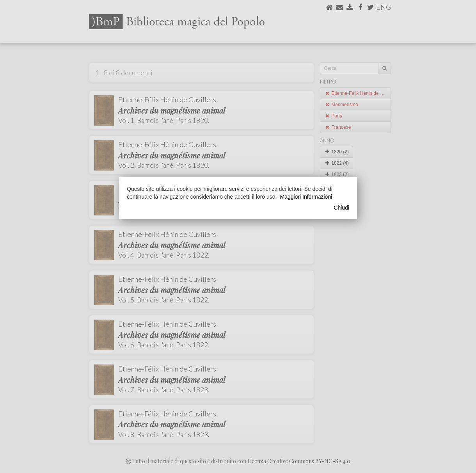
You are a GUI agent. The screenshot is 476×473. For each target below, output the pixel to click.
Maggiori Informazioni (306, 197)
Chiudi (341, 208)
